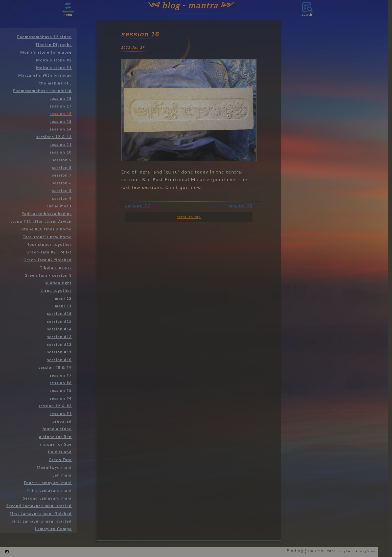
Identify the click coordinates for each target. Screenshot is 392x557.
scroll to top (189, 217)
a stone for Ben (55, 437)
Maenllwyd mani (54, 467)
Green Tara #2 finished (48, 260)
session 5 (62, 191)
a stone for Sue (56, 444)
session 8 (62, 168)
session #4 (61, 398)
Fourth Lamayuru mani (48, 483)
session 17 (138, 205)
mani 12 (63, 298)
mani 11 (63, 306)
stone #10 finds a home (47, 229)
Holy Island (60, 452)
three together (56, 291)
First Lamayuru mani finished (41, 514)
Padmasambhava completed (42, 91)
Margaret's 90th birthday (45, 75)
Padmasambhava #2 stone (44, 37)
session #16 (59, 314)
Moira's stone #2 (54, 60)
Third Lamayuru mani (49, 490)
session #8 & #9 (55, 367)
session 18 (61, 99)
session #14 (59, 329)
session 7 (62, 175)
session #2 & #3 (55, 406)
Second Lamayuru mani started (39, 506)
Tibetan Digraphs (54, 45)
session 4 (62, 198)
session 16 (61, 114)
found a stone (57, 429)
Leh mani (62, 475)
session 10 (61, 152)
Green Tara (60, 460)
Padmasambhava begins (47, 214)
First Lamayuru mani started (42, 521)
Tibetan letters (56, 267)
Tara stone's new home (47, 237)
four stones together (50, 244)
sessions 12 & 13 (54, 137)
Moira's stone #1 (54, 68)
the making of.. (55, 83)
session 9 (62, 160)
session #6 (61, 383)
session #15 (59, 321)
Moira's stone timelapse (46, 52)
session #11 (59, 352)
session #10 (59, 360)
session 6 (62, 183)
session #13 (59, 337)
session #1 (61, 414)
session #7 (61, 375)
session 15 (240, 205)
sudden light (59, 283)
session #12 (59, 344)
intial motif (60, 206)
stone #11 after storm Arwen (41, 221)
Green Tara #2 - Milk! (49, 252)
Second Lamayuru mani (47, 498)
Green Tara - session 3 (48, 275)
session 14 (61, 129)
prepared (62, 421)
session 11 (61, 145)
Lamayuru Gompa (53, 529)
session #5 (61, 390)
